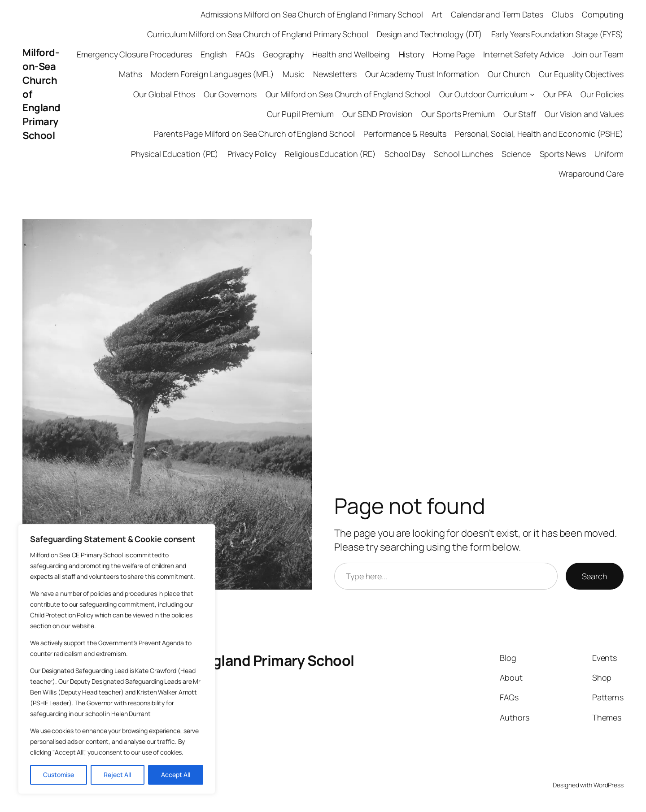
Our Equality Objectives (581, 74)
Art (437, 14)
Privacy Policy (252, 154)
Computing (603, 14)
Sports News (563, 154)
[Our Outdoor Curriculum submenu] (532, 94)
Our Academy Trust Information (422, 74)
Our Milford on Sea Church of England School (348, 94)
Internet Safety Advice (524, 54)
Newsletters (335, 74)
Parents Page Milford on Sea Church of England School (254, 134)
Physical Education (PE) (175, 154)
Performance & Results (405, 134)
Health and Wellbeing (351, 54)
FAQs (245, 54)
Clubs (563, 14)
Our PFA (558, 94)
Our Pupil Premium (300, 114)
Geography (283, 54)
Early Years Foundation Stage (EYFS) (558, 34)
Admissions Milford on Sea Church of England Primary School (312, 14)
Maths (131, 74)
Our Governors (230, 94)
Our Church (509, 74)
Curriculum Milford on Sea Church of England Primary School (258, 34)
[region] (117, 659)
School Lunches (463, 154)
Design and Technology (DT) (430, 34)
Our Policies (602, 94)
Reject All (117, 775)
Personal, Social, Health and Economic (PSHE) (539, 134)
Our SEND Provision (378, 114)
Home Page (454, 54)
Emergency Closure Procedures (134, 54)
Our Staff (520, 114)
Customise (59, 775)
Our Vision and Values (584, 114)
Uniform (609, 154)
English (214, 54)
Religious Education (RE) (330, 154)
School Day (405, 154)
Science (516, 154)
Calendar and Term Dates (497, 14)
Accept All (176, 775)
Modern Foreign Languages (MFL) (212, 74)
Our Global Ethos (164, 94)
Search (595, 576)
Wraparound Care (591, 174)
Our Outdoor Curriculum (483, 94)
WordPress (609, 785)
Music (294, 74)
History (412, 54)
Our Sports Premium (458, 114)
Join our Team (598, 54)
